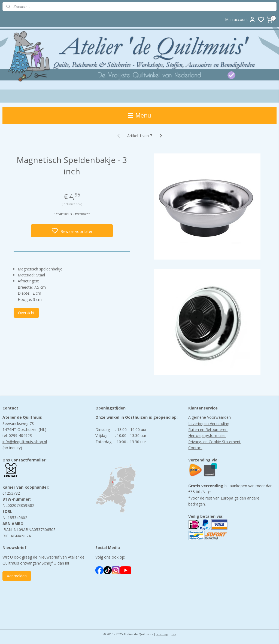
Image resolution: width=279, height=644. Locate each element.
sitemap (162, 634)
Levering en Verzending (209, 423)
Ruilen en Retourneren (208, 429)
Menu (140, 115)
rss (174, 634)
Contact (195, 448)
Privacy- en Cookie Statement (214, 442)
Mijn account (240, 20)
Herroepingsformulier (207, 435)
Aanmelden (17, 576)
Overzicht (26, 313)
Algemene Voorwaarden (210, 417)
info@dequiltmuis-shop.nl (25, 442)
